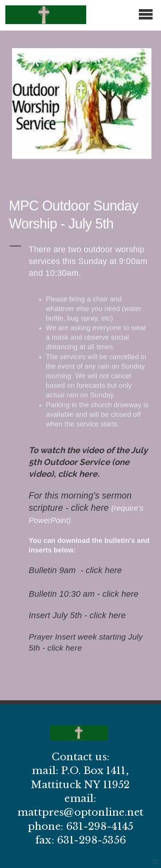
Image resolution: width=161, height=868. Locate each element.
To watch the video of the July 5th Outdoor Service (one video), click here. (88, 462)
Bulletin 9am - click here (75, 570)
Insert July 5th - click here (77, 615)
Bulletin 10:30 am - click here (84, 594)
